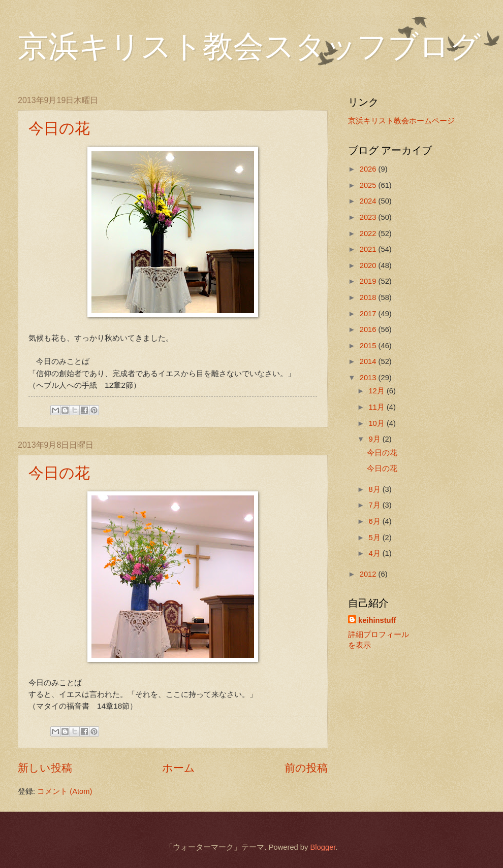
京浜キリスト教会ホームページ (401, 121)
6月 (375, 521)
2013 (369, 378)
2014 (369, 361)
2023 (369, 217)
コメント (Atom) (65, 791)
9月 (375, 439)
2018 (369, 297)
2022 (369, 233)
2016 (369, 329)
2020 (369, 265)
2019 (369, 281)
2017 (369, 314)
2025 (369, 185)
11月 (377, 407)
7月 (375, 505)
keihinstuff (377, 620)
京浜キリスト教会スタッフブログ (249, 47)
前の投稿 (306, 768)
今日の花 (59, 128)
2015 (369, 346)
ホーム (179, 768)
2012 (369, 574)
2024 (369, 201)
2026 (369, 169)
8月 (375, 489)
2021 (369, 249)
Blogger (323, 847)
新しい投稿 (45, 768)
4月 (375, 553)
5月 (375, 538)
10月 (377, 423)
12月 (377, 391)
